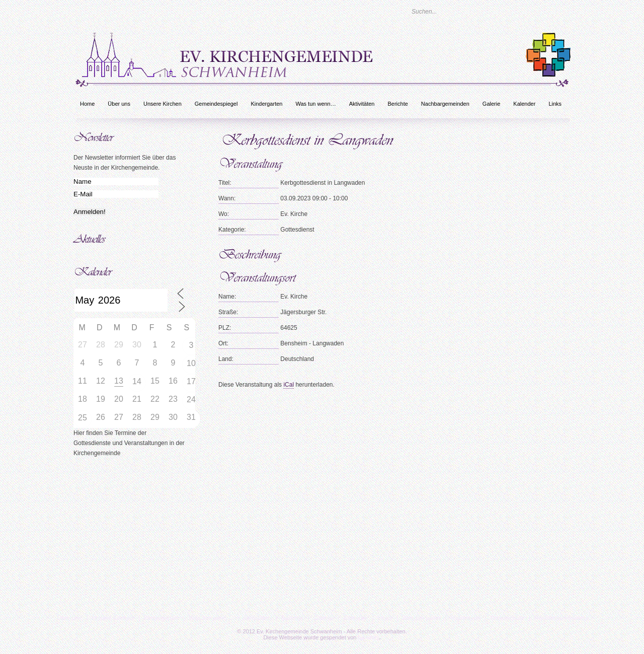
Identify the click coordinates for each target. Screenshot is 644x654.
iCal (289, 385)
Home (87, 104)
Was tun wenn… (315, 104)
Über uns (119, 104)
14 (137, 381)
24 (191, 399)
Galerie (491, 104)
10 (191, 363)
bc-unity (369, 637)
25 (83, 418)
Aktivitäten (362, 104)
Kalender (524, 104)
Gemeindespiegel (216, 104)
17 (191, 381)
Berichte (397, 104)
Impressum (466, 618)
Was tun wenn (421, 618)
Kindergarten (266, 104)
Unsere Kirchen (163, 104)
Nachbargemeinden (445, 104)
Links (555, 104)
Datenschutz (507, 618)
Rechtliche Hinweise (561, 618)
